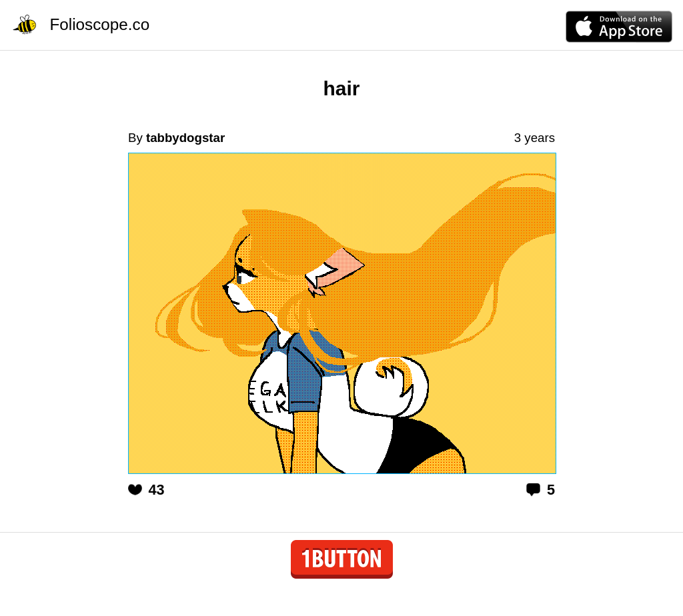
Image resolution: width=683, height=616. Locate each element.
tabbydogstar (185, 138)
